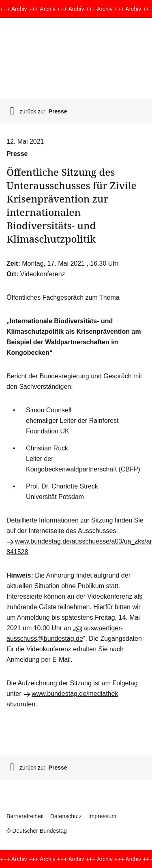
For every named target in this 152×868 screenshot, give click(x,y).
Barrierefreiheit (25, 816)
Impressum (102, 816)
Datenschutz (66, 816)
